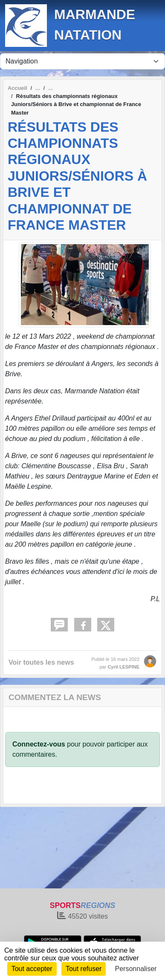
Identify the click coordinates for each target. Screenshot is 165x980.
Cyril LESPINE (123, 667)
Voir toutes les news (41, 662)
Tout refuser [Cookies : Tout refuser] (84, 969)
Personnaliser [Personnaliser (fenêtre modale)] (136, 969)
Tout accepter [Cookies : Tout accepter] (32, 969)
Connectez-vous (39, 744)
